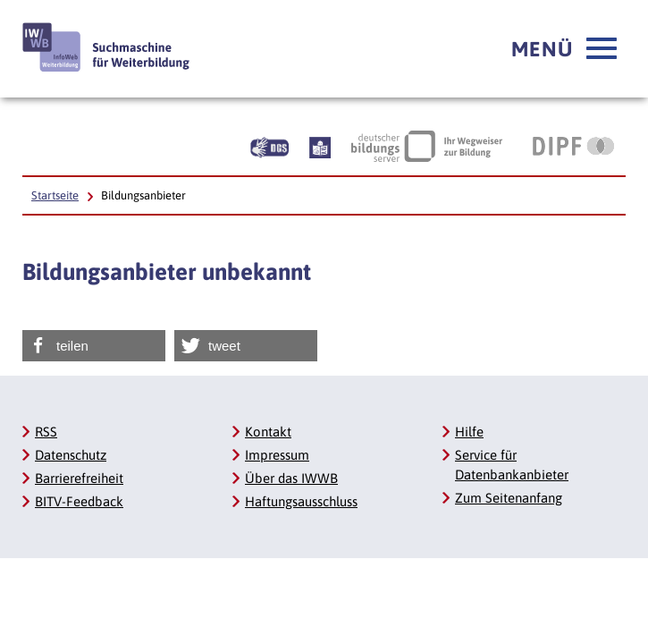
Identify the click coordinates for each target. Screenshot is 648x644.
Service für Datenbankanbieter (512, 465)
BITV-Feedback (79, 501)
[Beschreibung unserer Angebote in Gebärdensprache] (269, 146)
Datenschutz (71, 455)
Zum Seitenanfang (509, 498)
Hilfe (469, 432)
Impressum (277, 455)
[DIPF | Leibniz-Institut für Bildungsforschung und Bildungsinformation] (573, 146)
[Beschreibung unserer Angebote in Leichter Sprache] (320, 146)
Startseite (55, 195)
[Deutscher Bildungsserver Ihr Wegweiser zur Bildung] (427, 146)
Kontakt (268, 432)
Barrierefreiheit (79, 478)
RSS (46, 432)
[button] (564, 49)
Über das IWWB (291, 478)
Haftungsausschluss (301, 501)
